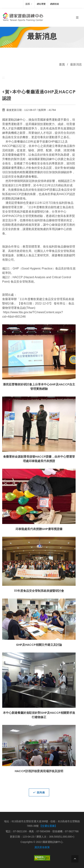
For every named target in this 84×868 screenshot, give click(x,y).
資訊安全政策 (42, 847)
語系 (29, 4)
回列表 (39, 792)
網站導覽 (41, 4)
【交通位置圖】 (48, 826)
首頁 (62, 64)
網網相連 (54, 4)
